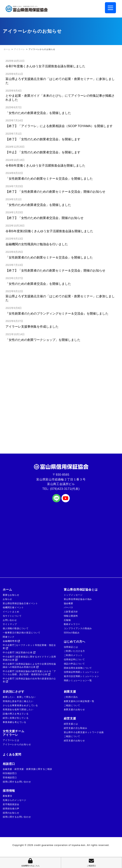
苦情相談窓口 (10, 778)
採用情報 (9, 791)
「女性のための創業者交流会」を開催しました (40, 113)
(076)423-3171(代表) (65, 489)
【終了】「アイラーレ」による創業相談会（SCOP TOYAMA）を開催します (59, 126)
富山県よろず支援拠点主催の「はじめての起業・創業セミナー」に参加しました (60, 81)
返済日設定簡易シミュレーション (81, 676)
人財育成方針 (71, 612)
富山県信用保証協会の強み (78, 599)
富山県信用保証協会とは (81, 590)
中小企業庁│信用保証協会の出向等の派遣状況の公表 (29, 680)
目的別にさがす (14, 692)
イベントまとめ (11, 612)
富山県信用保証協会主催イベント (20, 603)
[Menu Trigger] (110, 8)
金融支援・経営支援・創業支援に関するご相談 (27, 769)
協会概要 (69, 603)
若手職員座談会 (11, 804)
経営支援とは (71, 724)
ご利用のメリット (73, 655)
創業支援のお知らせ (74, 710)
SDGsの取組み (72, 633)
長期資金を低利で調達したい (18, 710)
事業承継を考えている (14, 722)
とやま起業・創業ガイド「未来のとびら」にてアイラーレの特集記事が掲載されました (60, 98)
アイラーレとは (11, 740)
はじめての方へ (75, 642)
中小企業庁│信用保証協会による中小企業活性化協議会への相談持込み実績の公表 (29, 665)
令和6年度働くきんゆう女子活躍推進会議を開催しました (45, 165)
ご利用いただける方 (74, 651)
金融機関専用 (11, 641)
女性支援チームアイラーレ (14, 733)
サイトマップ (10, 624)
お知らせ (7, 599)
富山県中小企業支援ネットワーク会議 (84, 732)
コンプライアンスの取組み (78, 628)
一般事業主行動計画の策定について (22, 633)
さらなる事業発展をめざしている (20, 705)
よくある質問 (12, 754)
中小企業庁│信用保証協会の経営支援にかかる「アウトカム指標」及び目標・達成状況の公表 (29, 673)
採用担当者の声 (11, 809)
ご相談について (72, 705)
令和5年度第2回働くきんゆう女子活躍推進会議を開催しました (49, 231)
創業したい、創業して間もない (19, 697)
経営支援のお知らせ (74, 741)
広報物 (67, 620)
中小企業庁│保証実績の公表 (19, 653)
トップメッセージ (73, 595)
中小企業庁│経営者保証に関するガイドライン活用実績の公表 (29, 658)
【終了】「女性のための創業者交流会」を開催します (43, 139)
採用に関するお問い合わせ (17, 782)
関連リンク (9, 637)
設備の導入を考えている (16, 714)
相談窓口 (9, 764)
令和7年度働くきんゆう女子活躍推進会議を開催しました (45, 66)
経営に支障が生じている (16, 718)
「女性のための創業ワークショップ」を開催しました (43, 340)
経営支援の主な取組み (76, 728)
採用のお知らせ (11, 813)
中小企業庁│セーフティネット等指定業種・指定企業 (29, 647)
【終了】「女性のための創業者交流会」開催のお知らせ (44, 218)
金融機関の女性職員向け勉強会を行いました (37, 244)
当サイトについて (12, 616)
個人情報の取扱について (16, 628)
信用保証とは (71, 647)
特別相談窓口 (10, 773)
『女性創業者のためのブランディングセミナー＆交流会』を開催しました (57, 313)
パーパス (69, 607)
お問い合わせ (10, 620)
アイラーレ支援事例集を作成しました (32, 327)
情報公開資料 (71, 616)
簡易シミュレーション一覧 (78, 680)
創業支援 (70, 692)
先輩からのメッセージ (14, 800)
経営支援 (70, 718)
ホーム (7, 590)
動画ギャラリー (72, 624)
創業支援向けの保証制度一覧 (79, 701)
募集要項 (7, 796)
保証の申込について (74, 664)
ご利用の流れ (71, 697)
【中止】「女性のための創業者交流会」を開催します (43, 152)
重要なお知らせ (11, 595)
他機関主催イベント (13, 607)
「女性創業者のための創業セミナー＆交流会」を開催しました (51, 179)
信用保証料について (74, 660)
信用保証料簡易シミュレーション (81, 672)
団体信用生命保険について (78, 668)
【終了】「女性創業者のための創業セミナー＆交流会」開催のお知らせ (55, 192)
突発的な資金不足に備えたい (18, 701)
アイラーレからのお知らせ (17, 744)
